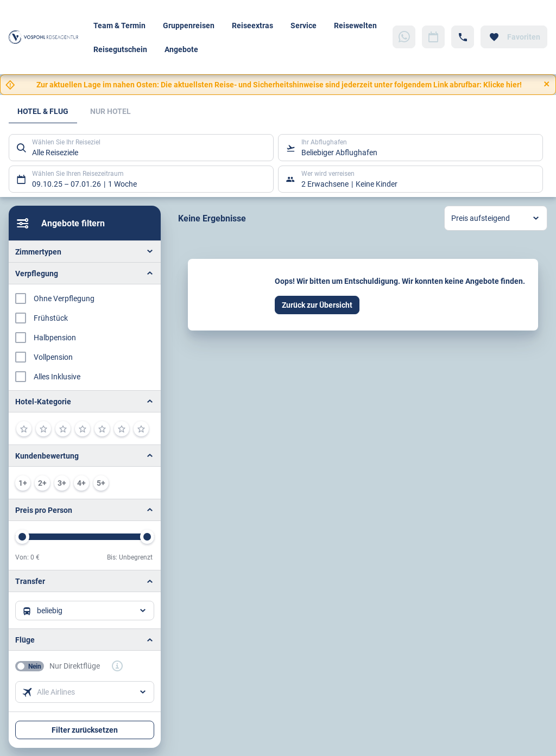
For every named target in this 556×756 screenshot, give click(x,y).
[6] (122, 429)
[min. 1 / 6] (23, 483)
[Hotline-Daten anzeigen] (463, 37)
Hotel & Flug (43, 111)
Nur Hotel (110, 111)
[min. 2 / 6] (42, 483)
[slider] (22, 537)
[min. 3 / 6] (62, 483)
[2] (43, 429)
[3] (63, 429)
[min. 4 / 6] (81, 483)
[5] (102, 429)
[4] (83, 429)
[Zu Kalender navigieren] (433, 37)
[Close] (547, 84)
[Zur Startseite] (47, 37)
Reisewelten (355, 25)
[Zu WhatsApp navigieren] (404, 37)
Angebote (181, 49)
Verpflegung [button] (37, 273)
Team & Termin (119, 25)
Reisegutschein (120, 49)
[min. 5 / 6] (101, 483)
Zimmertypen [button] (38, 252)
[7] (141, 429)
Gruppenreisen (189, 25)
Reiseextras (252, 25)
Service (304, 25)
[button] (85, 401)
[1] (24, 429)
